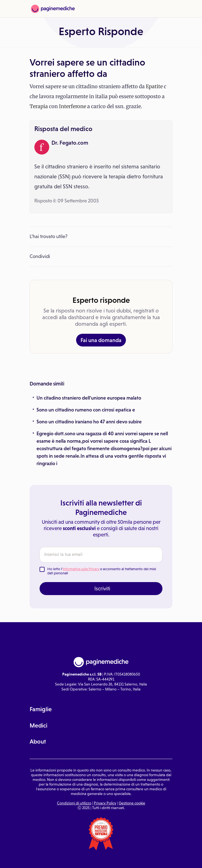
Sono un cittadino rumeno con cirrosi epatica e (86, 410)
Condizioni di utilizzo (74, 803)
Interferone (72, 106)
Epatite (154, 86)
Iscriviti (102, 588)
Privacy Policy (105, 803)
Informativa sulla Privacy (81, 569)
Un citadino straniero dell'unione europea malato (89, 398)
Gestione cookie (132, 803)
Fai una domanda (101, 340)
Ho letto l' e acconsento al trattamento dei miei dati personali (102, 571)
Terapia (39, 106)
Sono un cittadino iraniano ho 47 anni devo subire (89, 422)
